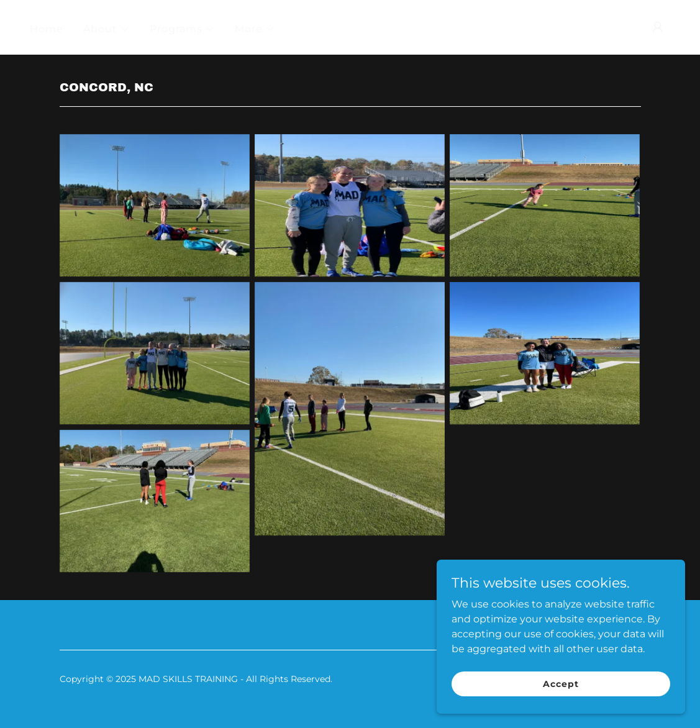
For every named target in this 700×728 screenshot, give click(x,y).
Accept (561, 701)
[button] (107, 29)
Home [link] (47, 29)
